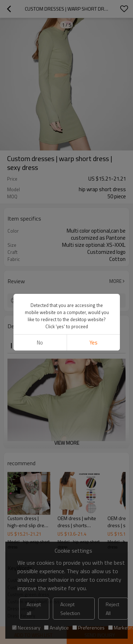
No (40, 75)
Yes (93, 75)
